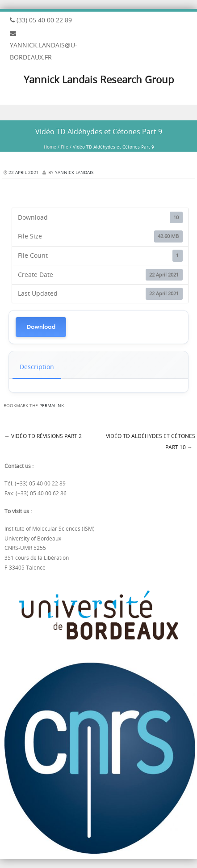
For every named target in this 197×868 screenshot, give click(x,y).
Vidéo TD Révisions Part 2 (43, 436)
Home (50, 147)
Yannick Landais (74, 172)
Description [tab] (37, 367)
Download (41, 327)
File (65, 147)
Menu (98, 113)
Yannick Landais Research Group (99, 79)
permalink (52, 406)
